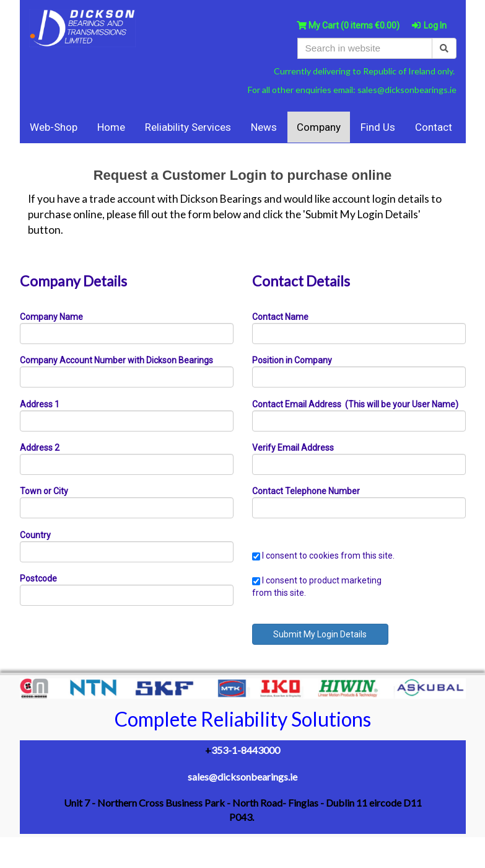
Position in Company (292, 360)
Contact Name (280, 317)
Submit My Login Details (320, 634)
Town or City (44, 491)
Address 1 (40, 404)
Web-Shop (54, 127)
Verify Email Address (293, 448)
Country (35, 535)
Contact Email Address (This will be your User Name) (355, 404)
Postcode (38, 578)
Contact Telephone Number (306, 491)
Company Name (51, 317)
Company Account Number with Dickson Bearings (116, 360)
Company (319, 127)
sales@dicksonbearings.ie (407, 90)
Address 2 (40, 448)
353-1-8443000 (246, 750)
